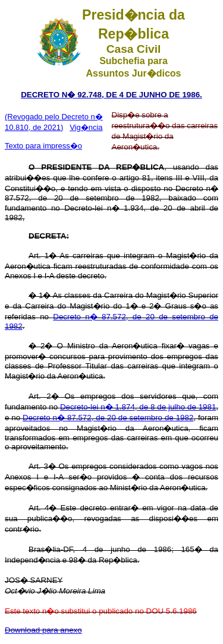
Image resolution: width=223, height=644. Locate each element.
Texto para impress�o (43, 146)
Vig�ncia (86, 127)
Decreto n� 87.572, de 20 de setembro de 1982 (108, 418)
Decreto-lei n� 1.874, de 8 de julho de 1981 (138, 407)
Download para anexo (43, 630)
